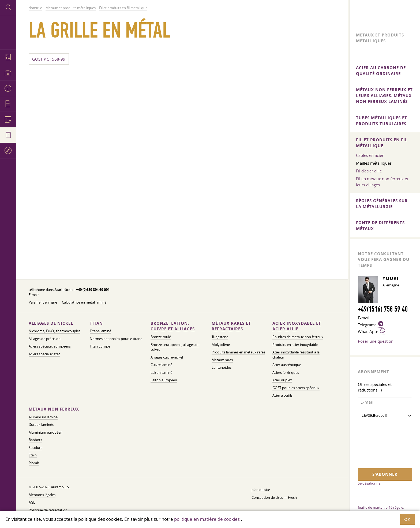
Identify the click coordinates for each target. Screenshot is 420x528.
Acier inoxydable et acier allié (297, 326)
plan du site (261, 490)
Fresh (292, 498)
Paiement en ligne (43, 302)
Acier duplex (282, 380)
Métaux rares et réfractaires (231, 326)
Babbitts (35, 440)
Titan (96, 323)
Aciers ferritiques (286, 373)
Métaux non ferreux (54, 409)
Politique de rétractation (48, 510)
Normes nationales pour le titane (116, 339)
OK (407, 519)
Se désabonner (370, 483)
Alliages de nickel (51, 323)
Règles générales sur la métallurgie (382, 204)
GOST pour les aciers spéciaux (296, 388)
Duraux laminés (41, 425)
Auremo (8, 32)
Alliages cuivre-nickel (167, 357)
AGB (32, 502)
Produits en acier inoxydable (295, 345)
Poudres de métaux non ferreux (298, 337)
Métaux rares (222, 360)
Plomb (34, 463)
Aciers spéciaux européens (50, 346)
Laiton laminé (161, 373)
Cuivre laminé (161, 365)
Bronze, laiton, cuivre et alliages (173, 326)
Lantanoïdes (222, 368)
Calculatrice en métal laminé (84, 302)
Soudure (35, 448)
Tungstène (220, 337)
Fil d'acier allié (369, 171)
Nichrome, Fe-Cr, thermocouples (55, 331)
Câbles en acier (370, 155)
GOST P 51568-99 (49, 59)
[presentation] (380, 444)
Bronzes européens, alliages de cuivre (175, 347)
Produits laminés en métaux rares (238, 352)
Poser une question (376, 341)
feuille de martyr (371, 507)
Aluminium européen (46, 432)
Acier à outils (282, 395)
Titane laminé (100, 331)
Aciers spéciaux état (44, 354)
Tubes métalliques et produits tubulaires (382, 121)
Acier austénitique (287, 365)
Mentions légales (42, 495)
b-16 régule (394, 507)
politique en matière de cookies (207, 519)
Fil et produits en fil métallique (382, 143)
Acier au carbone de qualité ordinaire (381, 71)
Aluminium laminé (43, 417)
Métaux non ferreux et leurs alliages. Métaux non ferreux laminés (384, 96)
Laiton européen (164, 380)
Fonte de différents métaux (380, 226)
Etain (33, 455)
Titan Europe (100, 346)
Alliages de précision (45, 339)
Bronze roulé (161, 337)
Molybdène (221, 345)
